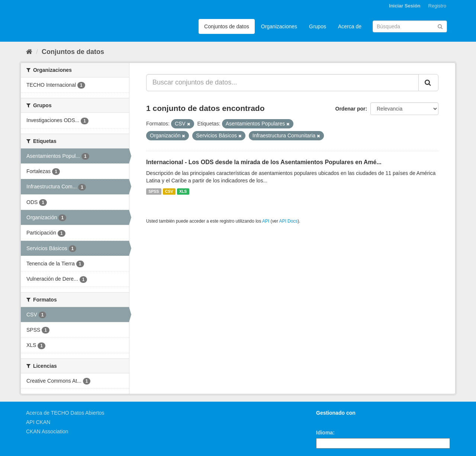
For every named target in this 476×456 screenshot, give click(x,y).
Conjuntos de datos (227, 26)
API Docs (289, 221)
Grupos (318, 26)
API (266, 221)
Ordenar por (350, 109)
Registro (437, 6)
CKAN (329, 421)
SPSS (154, 191)
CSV (169, 191)
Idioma (324, 433)
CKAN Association (47, 431)
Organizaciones (279, 26)
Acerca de (350, 26)
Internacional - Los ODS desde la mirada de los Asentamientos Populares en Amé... (264, 162)
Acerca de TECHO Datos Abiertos (65, 413)
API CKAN (38, 422)
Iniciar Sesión (405, 6)
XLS (183, 191)
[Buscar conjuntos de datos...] (282, 83)
